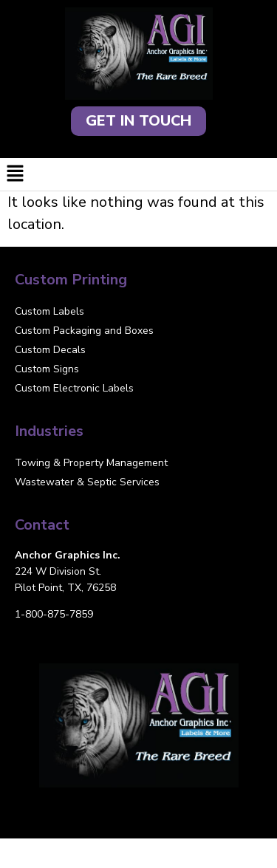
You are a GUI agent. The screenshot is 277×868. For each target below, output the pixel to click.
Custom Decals (50, 350)
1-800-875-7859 (54, 614)
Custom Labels (49, 311)
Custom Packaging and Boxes (84, 331)
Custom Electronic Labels (74, 388)
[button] (138, 174)
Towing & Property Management (91, 463)
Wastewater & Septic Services (87, 482)
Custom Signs (47, 369)
